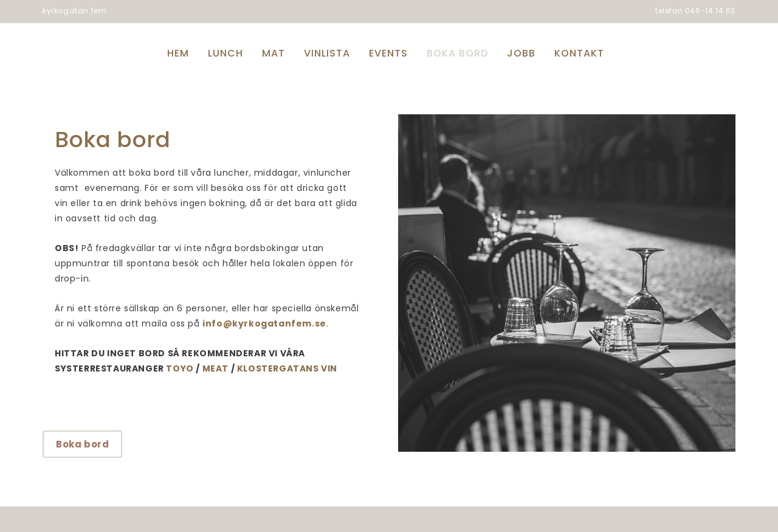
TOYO (180, 368)
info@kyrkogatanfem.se (264, 323)
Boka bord (82, 444)
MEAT (215, 368)
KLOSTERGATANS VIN (287, 368)
